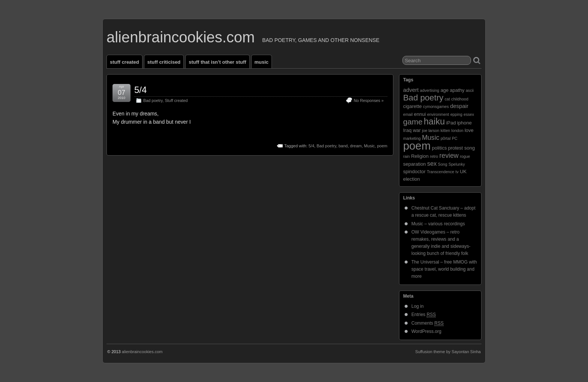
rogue (465, 156)
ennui (420, 114)
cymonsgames (436, 106)
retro (434, 156)
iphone (464, 123)
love (469, 130)
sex (432, 163)
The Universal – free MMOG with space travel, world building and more (444, 269)
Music (262, 62)
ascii (470, 90)
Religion (420, 156)
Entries (424, 315)
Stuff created (124, 62)
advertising (430, 90)
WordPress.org (426, 331)
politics (439, 148)
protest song (461, 148)
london (457, 130)
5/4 (140, 90)
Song (443, 164)
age (445, 90)
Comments (427, 323)
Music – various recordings (438, 224)
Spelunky (457, 164)
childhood (460, 99)
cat (447, 99)
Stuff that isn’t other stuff (217, 62)
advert (411, 90)
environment (438, 114)
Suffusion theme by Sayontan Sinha (448, 352)
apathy (457, 90)
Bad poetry (153, 100)
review (449, 156)
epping (456, 114)
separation (415, 164)
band (343, 146)
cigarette (412, 106)
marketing (412, 138)
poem (382, 146)
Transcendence (440, 172)
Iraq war (412, 130)
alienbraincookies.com (181, 37)
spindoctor (414, 172)
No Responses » (369, 100)
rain (406, 156)
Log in (418, 306)
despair (459, 106)
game (413, 122)
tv (457, 172)
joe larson (430, 130)
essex (469, 114)
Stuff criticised (164, 62)
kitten (445, 130)
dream (356, 146)
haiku (434, 121)
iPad (451, 123)
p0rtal (446, 138)
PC (455, 138)
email (408, 114)
